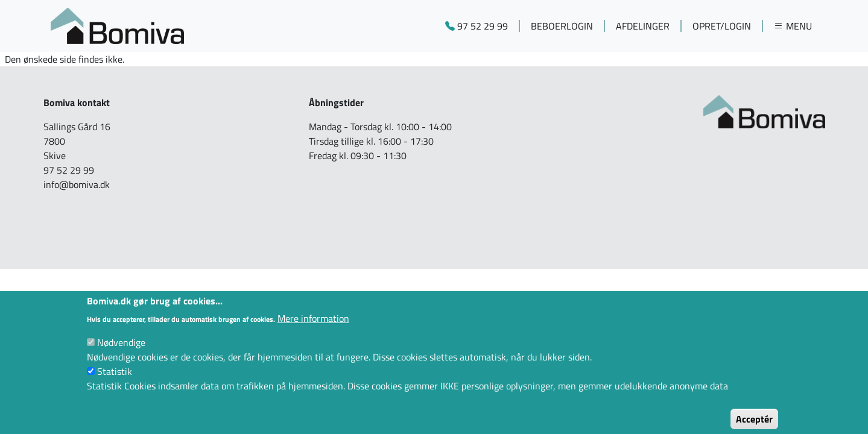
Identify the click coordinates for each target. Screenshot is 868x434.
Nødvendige (121, 351)
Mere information (313, 327)
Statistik (115, 380)
